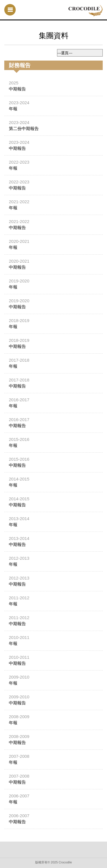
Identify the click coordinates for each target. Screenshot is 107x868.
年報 (13, 109)
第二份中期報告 (24, 128)
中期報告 (17, 89)
